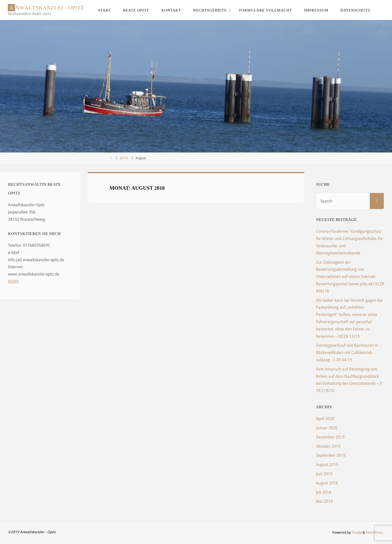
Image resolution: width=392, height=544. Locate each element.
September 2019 (331, 455)
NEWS (13, 281)
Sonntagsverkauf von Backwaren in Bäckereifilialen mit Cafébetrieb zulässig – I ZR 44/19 (347, 353)
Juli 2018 (324, 492)
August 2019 (327, 465)
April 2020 (325, 419)
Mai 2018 (324, 501)
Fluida (356, 532)
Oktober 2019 (328, 446)
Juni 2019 (324, 474)
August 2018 (327, 483)
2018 (124, 158)
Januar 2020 (327, 428)
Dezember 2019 (330, 437)
